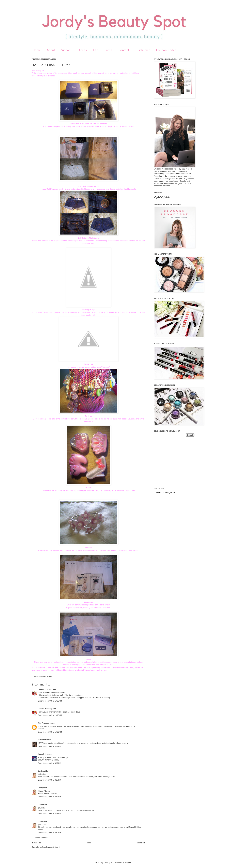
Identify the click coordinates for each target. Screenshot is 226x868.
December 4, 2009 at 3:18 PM (49, 746)
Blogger (128, 863)
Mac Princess (44, 723)
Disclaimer (142, 50)
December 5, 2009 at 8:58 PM (49, 814)
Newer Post (37, 843)
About (51, 50)
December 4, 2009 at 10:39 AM (50, 732)
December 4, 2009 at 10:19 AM (50, 715)
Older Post (141, 843)
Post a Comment (42, 838)
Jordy (42, 676)
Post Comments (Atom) (51, 847)
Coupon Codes (166, 50)
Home (37, 50)
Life (95, 50)
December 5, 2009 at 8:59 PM (49, 833)
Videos (66, 50)
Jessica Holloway (45, 689)
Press (108, 50)
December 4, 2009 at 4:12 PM (49, 763)
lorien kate (42, 740)
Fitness (82, 50)
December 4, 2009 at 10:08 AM (50, 701)
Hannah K (42, 754)
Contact (124, 50)
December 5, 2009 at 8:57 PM (49, 780)
